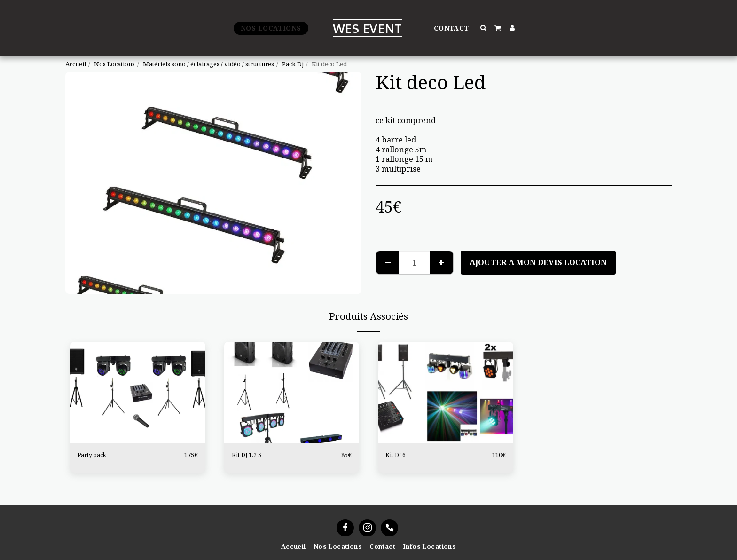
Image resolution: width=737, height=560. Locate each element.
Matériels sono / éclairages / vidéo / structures (208, 64)
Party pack (93, 455)
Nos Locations (114, 64)
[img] (138, 393)
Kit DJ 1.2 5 (247, 455)
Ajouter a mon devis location (538, 262)
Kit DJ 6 (396, 455)
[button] (484, 28)
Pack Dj (293, 64)
